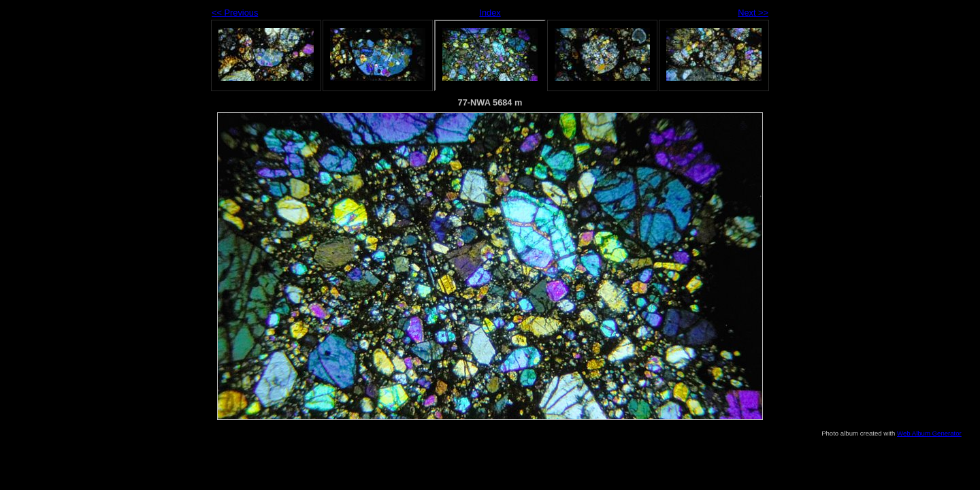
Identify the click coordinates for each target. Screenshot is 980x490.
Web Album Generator (929, 433)
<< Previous (235, 13)
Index (490, 13)
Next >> (753, 13)
